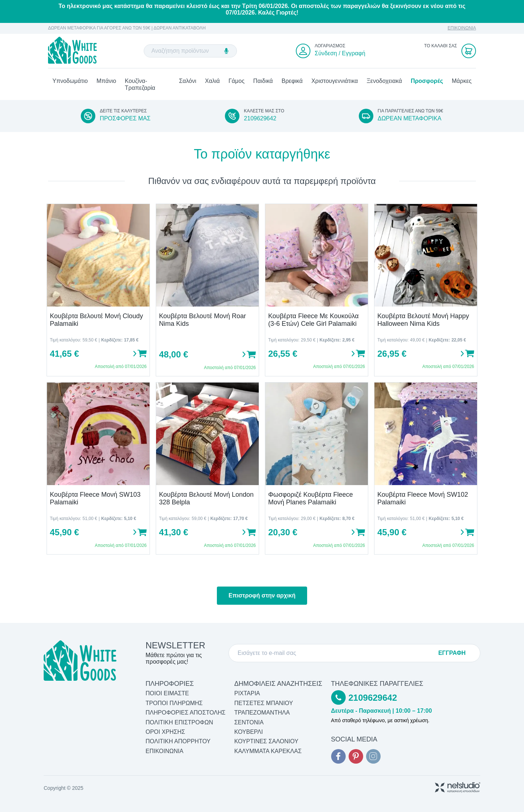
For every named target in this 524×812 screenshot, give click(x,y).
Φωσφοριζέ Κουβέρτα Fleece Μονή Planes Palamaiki (311, 499)
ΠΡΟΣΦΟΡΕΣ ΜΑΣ (125, 119)
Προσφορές (427, 81)
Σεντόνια (249, 722)
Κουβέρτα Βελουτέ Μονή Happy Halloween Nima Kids (423, 320)
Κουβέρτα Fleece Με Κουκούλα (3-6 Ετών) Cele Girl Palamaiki (313, 320)
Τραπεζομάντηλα (262, 713)
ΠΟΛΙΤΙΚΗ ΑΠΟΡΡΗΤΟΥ (178, 742)
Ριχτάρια (247, 694)
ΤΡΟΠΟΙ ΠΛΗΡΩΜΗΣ (174, 703)
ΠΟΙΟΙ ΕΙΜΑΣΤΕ (167, 694)
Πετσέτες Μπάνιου (264, 703)
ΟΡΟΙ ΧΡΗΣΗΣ (165, 732)
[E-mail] (335, 653)
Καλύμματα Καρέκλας (268, 751)
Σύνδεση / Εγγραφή (340, 53)
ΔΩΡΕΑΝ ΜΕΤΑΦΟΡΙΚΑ (410, 119)
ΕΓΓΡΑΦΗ (452, 653)
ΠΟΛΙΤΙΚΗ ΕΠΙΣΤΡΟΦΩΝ (179, 722)
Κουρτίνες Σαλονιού (266, 742)
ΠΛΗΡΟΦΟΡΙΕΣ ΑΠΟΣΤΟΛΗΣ (186, 713)
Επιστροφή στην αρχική (262, 595)
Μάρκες (462, 81)
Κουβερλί (249, 732)
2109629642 (260, 119)
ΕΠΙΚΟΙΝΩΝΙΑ (462, 28)
